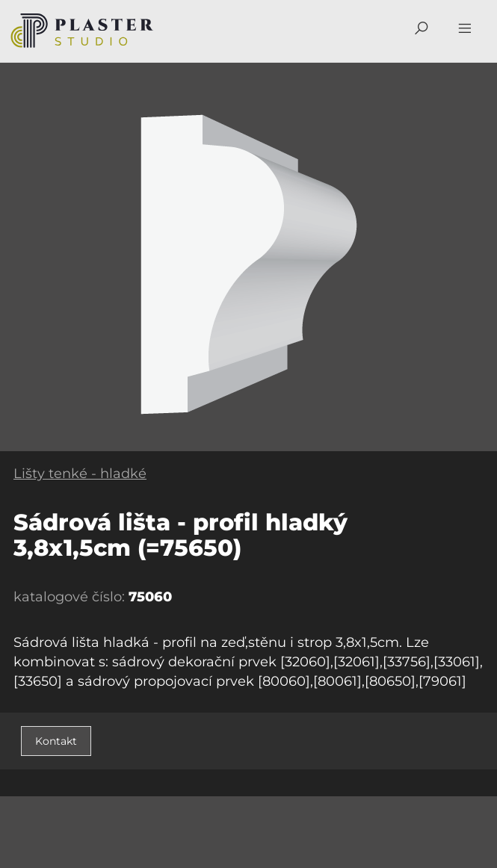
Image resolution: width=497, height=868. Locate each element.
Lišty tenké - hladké (80, 474)
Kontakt (56, 741)
